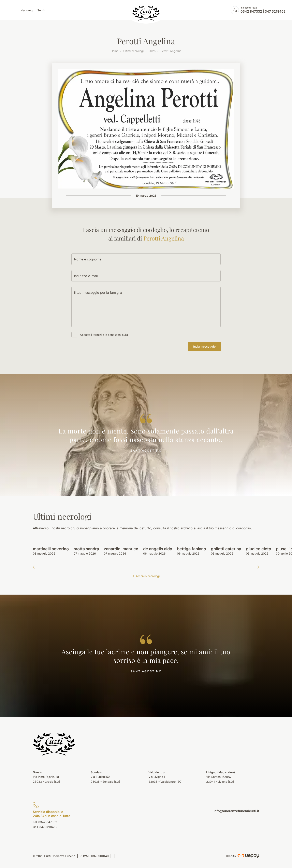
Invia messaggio (204, 346)
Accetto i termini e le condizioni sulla (104, 335)
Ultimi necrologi (133, 51)
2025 (152, 51)
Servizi (42, 10)
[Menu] (11, 10)
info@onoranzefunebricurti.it (236, 811)
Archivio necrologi (146, 576)
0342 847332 (251, 11)
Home (115, 51)
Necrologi (27, 10)
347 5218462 (275, 11)
